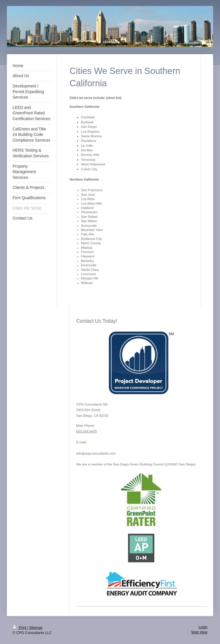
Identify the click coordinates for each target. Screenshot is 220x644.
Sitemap (36, 628)
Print (20, 628)
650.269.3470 (87, 431)
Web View (199, 632)
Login (203, 627)
